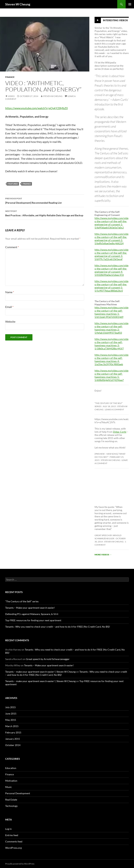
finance (27, 184)
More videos (103, 555)
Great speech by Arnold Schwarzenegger (48, 659)
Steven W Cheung (18, 4)
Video (11, 96)
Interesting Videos (115, 20)
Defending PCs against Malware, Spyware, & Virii (32, 614)
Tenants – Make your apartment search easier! (30, 608)
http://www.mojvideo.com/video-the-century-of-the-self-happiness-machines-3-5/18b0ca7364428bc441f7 (111, 344)
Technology (11, 806)
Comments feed (14, 841)
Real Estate (11, 800)
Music (9, 787)
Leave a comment (114, 409)
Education (11, 768)
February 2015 (13, 732)
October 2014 (13, 745)
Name (10, 292)
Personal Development (18, 793)
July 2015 (10, 707)
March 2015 (12, 726)
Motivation (11, 781)
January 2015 (13, 739)
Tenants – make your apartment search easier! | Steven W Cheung (40, 672)
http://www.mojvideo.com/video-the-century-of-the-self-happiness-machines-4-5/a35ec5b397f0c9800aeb (111, 360)
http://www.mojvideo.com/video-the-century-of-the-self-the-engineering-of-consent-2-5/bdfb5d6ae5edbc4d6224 (111, 239)
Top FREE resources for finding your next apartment (33, 620)
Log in (8, 829)
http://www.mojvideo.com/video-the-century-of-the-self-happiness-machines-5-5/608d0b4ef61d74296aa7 (111, 375)
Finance (10, 77)
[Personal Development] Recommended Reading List (45, 200)
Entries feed (12, 835)
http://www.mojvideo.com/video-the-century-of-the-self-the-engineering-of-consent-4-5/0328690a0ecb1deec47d (111, 270)
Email (9, 307)
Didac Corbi (120, 432)
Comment (12, 247)
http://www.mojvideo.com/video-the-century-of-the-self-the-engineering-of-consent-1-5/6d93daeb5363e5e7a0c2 (111, 223)
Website (10, 321)
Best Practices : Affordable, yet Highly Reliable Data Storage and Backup (45, 213)
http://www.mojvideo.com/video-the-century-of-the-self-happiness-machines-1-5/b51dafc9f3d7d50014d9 (111, 312)
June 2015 (11, 714)
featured (13, 184)
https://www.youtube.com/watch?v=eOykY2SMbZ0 (36, 108)
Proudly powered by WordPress (20, 864)
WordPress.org (13, 848)
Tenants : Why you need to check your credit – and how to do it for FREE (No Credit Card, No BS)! (58, 627)
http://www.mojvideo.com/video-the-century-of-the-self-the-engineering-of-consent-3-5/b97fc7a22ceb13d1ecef (111, 254)
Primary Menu (130, 4)
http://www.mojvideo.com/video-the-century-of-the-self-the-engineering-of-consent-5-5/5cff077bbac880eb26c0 (111, 286)
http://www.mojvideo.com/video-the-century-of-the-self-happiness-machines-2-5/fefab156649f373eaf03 (111, 328)
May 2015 (11, 720)
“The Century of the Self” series (22, 601)
